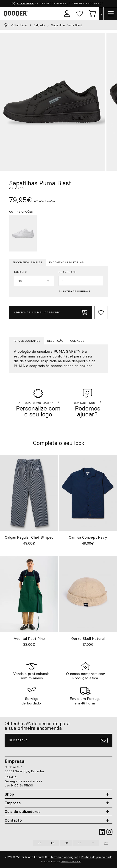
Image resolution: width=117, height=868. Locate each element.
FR (66, 843)
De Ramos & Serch (71, 861)
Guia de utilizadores (23, 812)
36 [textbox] (20, 281)
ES (40, 843)
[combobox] (34, 281)
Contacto (13, 820)
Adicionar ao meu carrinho (51, 312)
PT (106, 843)
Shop (9, 794)
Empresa (13, 803)
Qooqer (17, 14)
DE (79, 843)
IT (93, 843)
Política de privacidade (97, 857)
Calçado (39, 25)
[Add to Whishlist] (101, 312)
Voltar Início (15, 25)
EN (53, 843)
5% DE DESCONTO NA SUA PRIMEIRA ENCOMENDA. (58, 4)
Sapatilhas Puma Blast (67, 25)
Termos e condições (65, 857)
